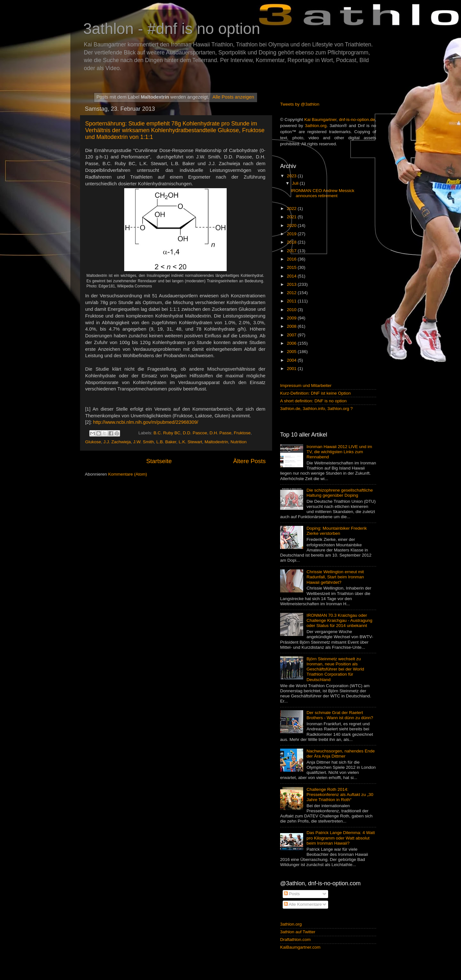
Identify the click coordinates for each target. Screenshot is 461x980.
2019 (292, 234)
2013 (292, 284)
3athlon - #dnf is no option (172, 29)
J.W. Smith (144, 442)
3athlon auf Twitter (298, 932)
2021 (292, 217)
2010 (292, 310)
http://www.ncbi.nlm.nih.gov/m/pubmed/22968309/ (146, 422)
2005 (292, 352)
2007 (292, 335)
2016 (292, 259)
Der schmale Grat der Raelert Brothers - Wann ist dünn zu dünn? (340, 715)
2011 (292, 301)
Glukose (93, 442)
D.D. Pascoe (195, 433)
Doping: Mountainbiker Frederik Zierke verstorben (336, 531)
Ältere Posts (249, 461)
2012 (292, 293)
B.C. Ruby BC (167, 433)
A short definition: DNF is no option (313, 401)
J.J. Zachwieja (117, 442)
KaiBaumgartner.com (300, 947)
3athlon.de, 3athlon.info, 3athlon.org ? (316, 409)
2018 (292, 242)
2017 (292, 251)
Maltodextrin (216, 442)
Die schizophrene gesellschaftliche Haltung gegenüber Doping (340, 493)
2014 (292, 276)
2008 (292, 326)
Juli (296, 183)
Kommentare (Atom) (128, 474)
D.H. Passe (220, 433)
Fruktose (242, 433)
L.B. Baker (166, 442)
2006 (292, 343)
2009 (292, 318)
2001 (292, 369)
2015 (292, 267)
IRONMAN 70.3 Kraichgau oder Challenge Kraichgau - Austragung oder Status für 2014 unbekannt (339, 620)
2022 (292, 209)
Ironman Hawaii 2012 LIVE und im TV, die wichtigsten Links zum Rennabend (339, 452)
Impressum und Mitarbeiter (306, 386)
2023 (292, 176)
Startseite (159, 461)
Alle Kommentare (303, 904)
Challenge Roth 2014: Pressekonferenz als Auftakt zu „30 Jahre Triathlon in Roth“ (340, 795)
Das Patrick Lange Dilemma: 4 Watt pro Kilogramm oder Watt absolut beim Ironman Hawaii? (340, 838)
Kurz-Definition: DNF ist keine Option (315, 393)
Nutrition (239, 442)
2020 (292, 225)
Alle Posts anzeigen (233, 97)
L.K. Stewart (190, 442)
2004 (292, 360)
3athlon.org (316, 126)
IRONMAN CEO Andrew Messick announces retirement (323, 193)
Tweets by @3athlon (300, 104)
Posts (292, 894)
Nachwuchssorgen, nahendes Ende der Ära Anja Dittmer (340, 754)
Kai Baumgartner (320, 120)
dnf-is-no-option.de (357, 120)
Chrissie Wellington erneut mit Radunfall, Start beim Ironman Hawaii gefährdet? (335, 577)
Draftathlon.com (295, 940)
